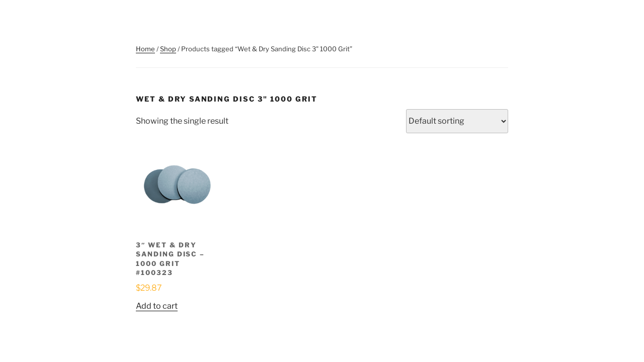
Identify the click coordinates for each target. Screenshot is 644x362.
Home (145, 49)
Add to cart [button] (157, 306)
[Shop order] (457, 121)
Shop (168, 49)
